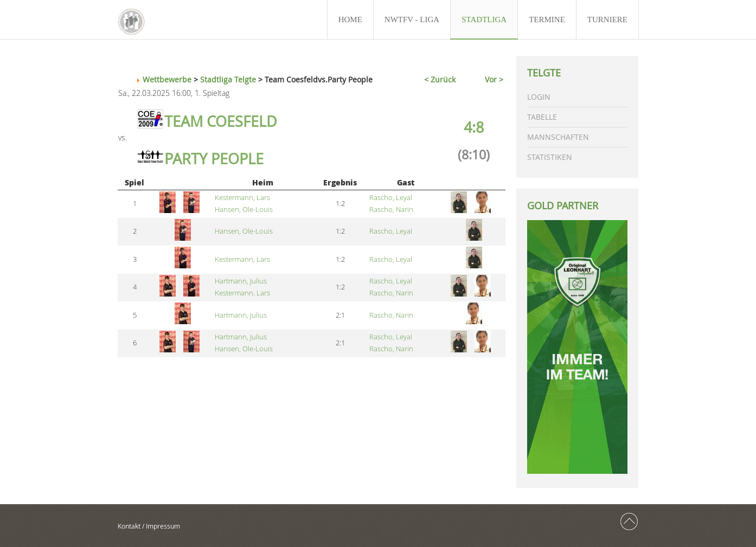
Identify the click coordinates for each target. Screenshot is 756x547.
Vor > (494, 79)
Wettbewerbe (167, 79)
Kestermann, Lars (242, 198)
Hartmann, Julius (241, 281)
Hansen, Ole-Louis (244, 210)
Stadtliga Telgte (228, 79)
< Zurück (440, 79)
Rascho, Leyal (391, 198)
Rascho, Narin (391, 210)
